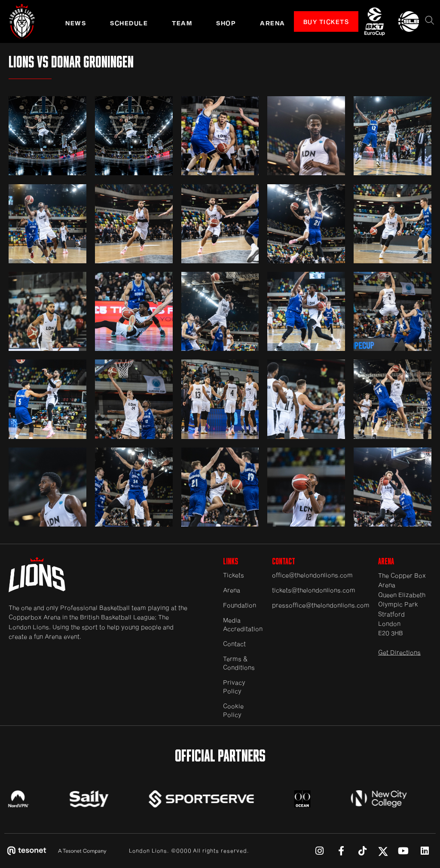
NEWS (76, 23)
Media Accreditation (243, 624)
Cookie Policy (233, 710)
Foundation (240, 605)
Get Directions (399, 652)
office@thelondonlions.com (312, 575)
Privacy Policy (234, 687)
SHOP (226, 23)
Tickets (234, 575)
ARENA (273, 23)
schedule (129, 23)
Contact (234, 644)
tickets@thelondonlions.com (314, 590)
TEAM (182, 23)
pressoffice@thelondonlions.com (321, 605)
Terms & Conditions (239, 663)
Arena (232, 590)
